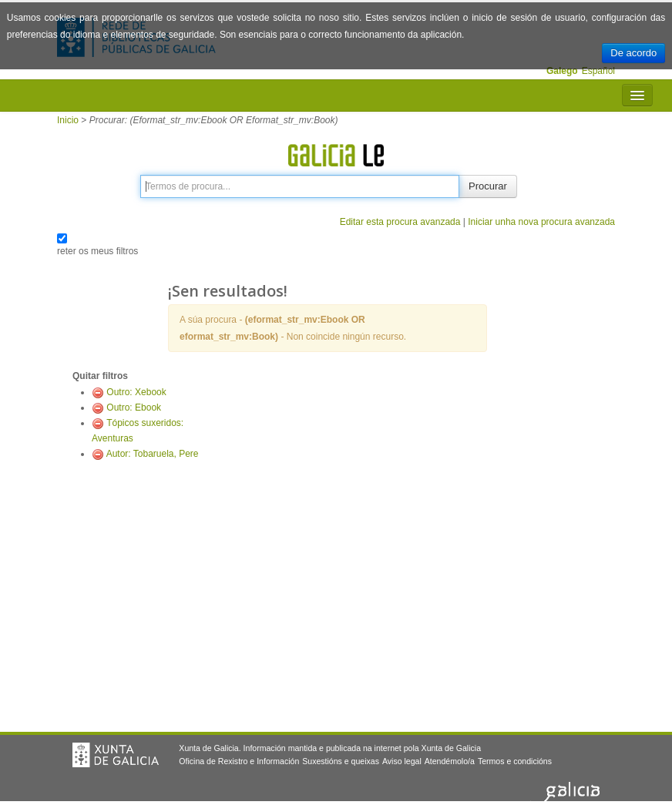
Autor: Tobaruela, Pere (153, 454)
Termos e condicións (515, 761)
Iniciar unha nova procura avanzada (541, 222)
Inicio (68, 120)
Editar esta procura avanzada (400, 222)
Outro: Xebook (136, 392)
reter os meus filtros (97, 251)
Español (598, 71)
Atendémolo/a (450, 761)
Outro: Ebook (134, 408)
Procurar (488, 186)
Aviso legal (402, 761)
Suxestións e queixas (341, 761)
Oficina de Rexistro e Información (239, 761)
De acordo (633, 53)
